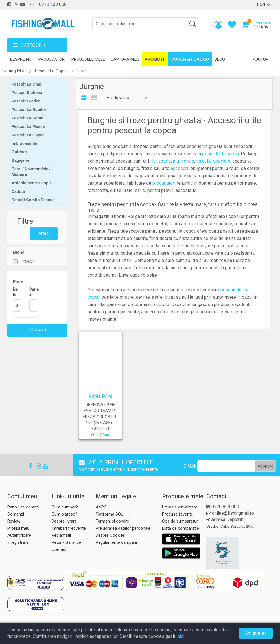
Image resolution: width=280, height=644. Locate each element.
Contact (59, 549)
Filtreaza (37, 330)
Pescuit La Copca (51, 71)
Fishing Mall (13, 71)
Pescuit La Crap (27, 84)
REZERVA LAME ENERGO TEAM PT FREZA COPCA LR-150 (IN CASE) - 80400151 (100, 417)
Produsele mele (88, 59)
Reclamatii (61, 535)
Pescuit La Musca (28, 126)
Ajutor (261, 59)
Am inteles (256, 633)
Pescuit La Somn (28, 118)
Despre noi (21, 59)
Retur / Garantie (66, 542)
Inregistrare (18, 542)
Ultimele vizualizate (180, 507)
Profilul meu (18, 528)
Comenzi (16, 514)
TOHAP (28, 262)
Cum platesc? (64, 514)
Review (14, 521)
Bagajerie (20, 160)
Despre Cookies (110, 535)
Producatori (52, 59)
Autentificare (19, 535)
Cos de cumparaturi (180, 521)
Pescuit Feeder (26, 101)
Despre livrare (64, 521)
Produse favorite (178, 514)
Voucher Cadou (190, 59)
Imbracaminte (24, 143)
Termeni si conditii (112, 521)
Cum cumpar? (65, 507)
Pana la (33, 292)
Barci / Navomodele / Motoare (31, 172)
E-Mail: (190, 466)
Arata (44, 233)
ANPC (101, 507)
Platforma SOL (109, 514)
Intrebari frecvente (69, 528)
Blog (220, 59)
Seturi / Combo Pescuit (33, 200)
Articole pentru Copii (31, 183)
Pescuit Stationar (28, 93)
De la (15, 292)
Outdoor (19, 152)
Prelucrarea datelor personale (123, 528)
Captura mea (125, 59)
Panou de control (23, 507)
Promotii (155, 59)
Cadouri (19, 191)
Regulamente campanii (117, 542)
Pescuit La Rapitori (29, 110)
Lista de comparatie (181, 528)
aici (181, 636)
